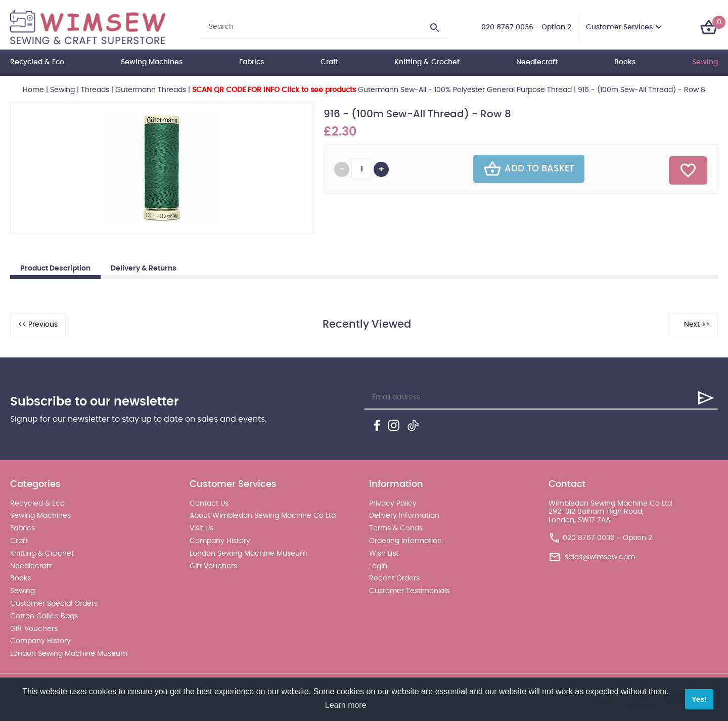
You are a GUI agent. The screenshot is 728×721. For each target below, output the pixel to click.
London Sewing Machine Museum (69, 654)
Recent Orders (394, 578)
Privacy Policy (393, 504)
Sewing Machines (152, 62)
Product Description (55, 268)
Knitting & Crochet (427, 62)
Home (33, 90)
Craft (329, 62)
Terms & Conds (396, 528)
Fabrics (252, 62)
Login (378, 566)
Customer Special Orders (54, 604)
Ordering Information (405, 541)
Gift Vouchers (34, 629)
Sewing (705, 62)
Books (625, 62)
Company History (40, 641)
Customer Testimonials (409, 591)
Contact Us (209, 504)
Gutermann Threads (151, 90)
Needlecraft (537, 62)
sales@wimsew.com (600, 557)
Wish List (384, 554)
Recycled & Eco (37, 62)
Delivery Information (404, 516)
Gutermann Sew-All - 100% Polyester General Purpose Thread (382, 90)
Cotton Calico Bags (44, 616)
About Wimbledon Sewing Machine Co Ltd (263, 516)
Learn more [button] (346, 705)
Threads (95, 90)
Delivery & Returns (144, 268)
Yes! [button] (699, 699)
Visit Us (201, 528)
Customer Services (619, 27)
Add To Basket (529, 169)
